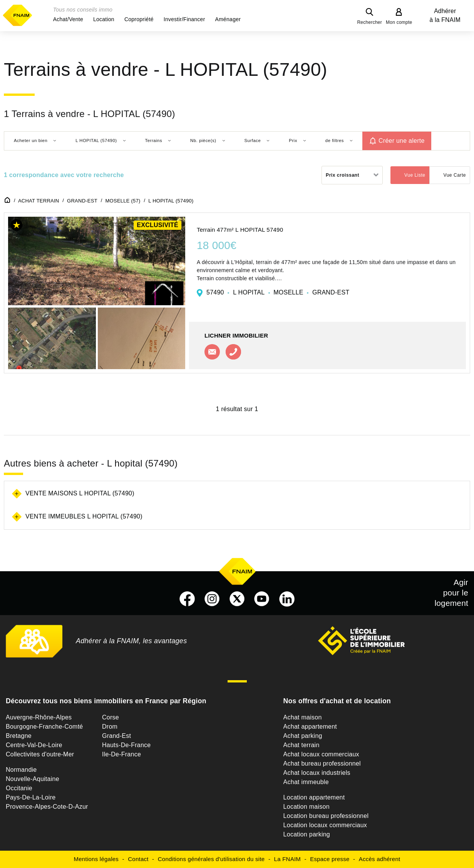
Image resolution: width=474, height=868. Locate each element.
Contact (138, 859)
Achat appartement (310, 727)
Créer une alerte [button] (402, 141)
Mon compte (399, 22)
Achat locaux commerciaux (321, 754)
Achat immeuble (306, 782)
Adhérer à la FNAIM (445, 15)
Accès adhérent (380, 859)
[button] (68, 19)
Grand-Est (116, 736)
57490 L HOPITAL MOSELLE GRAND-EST (278, 292)
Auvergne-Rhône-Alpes (39, 717)
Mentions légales (96, 859)
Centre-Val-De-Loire (34, 745)
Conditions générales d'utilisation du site (211, 859)
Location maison (307, 807)
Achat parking (303, 736)
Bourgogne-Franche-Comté (44, 727)
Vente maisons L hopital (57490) (80, 493)
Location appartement (314, 797)
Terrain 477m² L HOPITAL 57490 (240, 230)
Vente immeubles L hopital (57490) (84, 516)
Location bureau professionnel (326, 816)
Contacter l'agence (212, 352)
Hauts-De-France (126, 745)
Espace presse (330, 859)
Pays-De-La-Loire (31, 797)
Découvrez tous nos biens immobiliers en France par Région (106, 701)
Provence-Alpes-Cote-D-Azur (47, 807)
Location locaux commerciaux (325, 825)
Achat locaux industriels (317, 773)
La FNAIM (288, 859)
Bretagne (19, 736)
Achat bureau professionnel (322, 763)
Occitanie (19, 788)
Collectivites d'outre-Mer (40, 754)
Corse (111, 717)
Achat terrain (301, 745)
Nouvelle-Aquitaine (33, 779)
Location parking (307, 834)
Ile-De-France (121, 754)
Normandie (21, 770)
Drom (110, 727)
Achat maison (303, 717)
